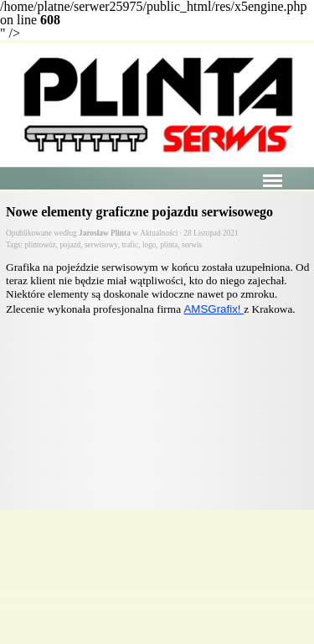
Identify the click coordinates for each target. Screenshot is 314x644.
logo (149, 245)
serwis (192, 245)
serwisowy (101, 245)
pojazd (70, 245)
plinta (169, 245)
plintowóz (40, 245)
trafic (131, 245)
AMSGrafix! (214, 309)
